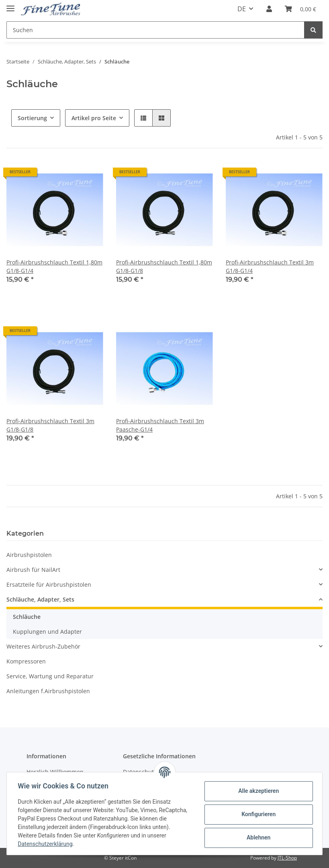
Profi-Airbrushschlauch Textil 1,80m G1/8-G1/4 (54, 266)
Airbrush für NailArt (33, 570)
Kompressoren (26, 661)
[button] (269, 9)
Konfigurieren (256, 814)
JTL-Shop (287, 858)
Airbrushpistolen (29, 555)
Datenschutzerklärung (47, 844)
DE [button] (242, 9)
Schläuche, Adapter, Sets (40, 599)
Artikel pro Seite (94, 118)
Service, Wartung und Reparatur (50, 676)
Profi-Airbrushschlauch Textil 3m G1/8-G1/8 (50, 425)
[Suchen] (155, 30)
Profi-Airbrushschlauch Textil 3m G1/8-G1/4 (270, 266)
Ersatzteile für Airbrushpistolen (49, 584)
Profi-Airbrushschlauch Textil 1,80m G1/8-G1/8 (164, 266)
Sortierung (32, 118)
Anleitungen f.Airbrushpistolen (48, 691)
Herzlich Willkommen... (57, 772)
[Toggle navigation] (10, 5)
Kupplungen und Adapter (47, 632)
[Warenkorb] (300, 9)
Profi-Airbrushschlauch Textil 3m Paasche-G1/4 (160, 425)
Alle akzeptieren (256, 791)
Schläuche (27, 617)
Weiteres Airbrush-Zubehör (43, 646)
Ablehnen (256, 837)
